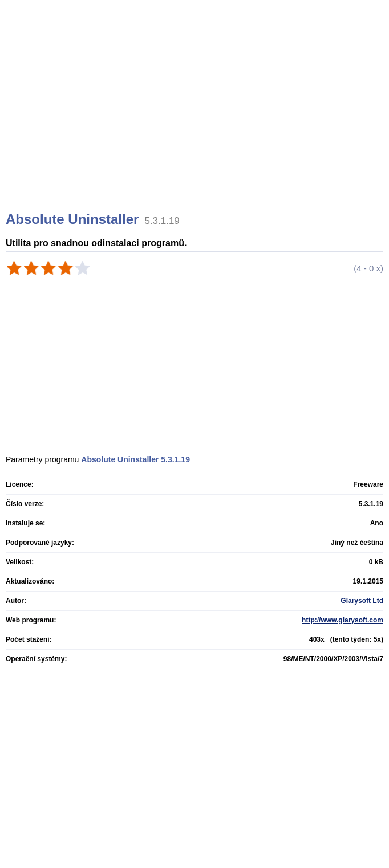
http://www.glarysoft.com (343, 620)
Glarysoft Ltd (362, 601)
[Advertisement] (196, 120)
